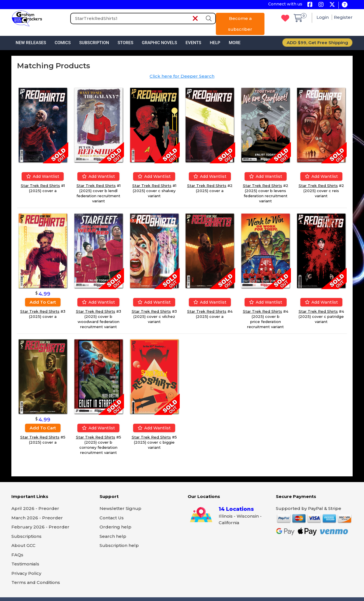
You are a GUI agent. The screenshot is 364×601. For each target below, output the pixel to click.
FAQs (17, 555)
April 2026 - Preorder (35, 508)
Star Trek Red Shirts (40, 186)
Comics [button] (63, 43)
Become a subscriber (240, 24)
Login (323, 17)
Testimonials (25, 564)
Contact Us (112, 518)
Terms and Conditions (36, 582)
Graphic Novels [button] (160, 43)
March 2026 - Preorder (37, 518)
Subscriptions (26, 536)
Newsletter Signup (120, 508)
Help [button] (215, 43)
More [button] (234, 43)
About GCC (23, 545)
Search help (113, 536)
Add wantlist (43, 176)
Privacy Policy (26, 573)
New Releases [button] (31, 43)
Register (343, 17)
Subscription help (119, 545)
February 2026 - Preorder (40, 527)
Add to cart (43, 302)
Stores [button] (125, 43)
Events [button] (193, 43)
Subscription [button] (94, 43)
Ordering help (115, 527)
